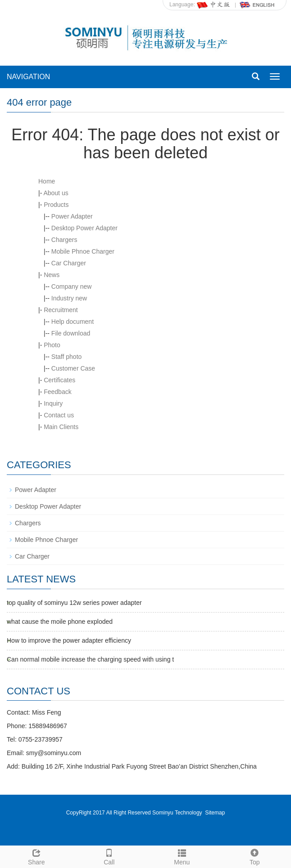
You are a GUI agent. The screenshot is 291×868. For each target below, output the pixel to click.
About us (56, 193)
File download (71, 333)
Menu (182, 856)
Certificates (59, 380)
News (52, 275)
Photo (52, 345)
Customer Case (73, 368)
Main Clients (61, 427)
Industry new (69, 298)
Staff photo (66, 357)
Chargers (64, 240)
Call (109, 856)
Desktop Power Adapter (84, 228)
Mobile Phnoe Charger (83, 251)
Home (47, 181)
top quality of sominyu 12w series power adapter (74, 603)
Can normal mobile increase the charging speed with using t (90, 659)
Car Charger (69, 263)
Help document (73, 322)
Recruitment (61, 310)
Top (255, 856)
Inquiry (53, 403)
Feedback (57, 392)
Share (36, 856)
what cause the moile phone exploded (60, 622)
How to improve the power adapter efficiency (69, 640)
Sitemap (215, 813)
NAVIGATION (28, 77)
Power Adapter (72, 216)
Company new (72, 286)
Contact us (59, 415)
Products (56, 205)
